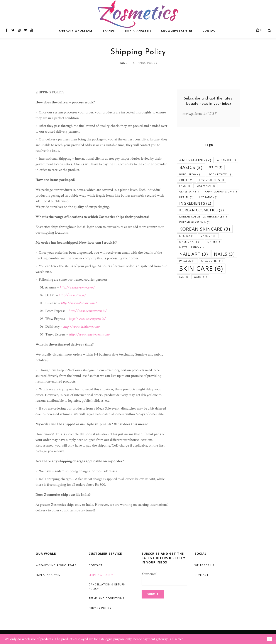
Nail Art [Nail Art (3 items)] (194, 254)
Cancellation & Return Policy (107, 587)
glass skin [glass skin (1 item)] (189, 192)
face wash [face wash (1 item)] (205, 186)
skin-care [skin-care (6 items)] (201, 268)
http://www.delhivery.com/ (82, 327)
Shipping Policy (101, 575)
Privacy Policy (100, 608)
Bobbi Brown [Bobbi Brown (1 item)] (191, 174)
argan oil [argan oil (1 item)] (227, 160)
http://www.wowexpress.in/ (87, 319)
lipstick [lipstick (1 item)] (187, 236)
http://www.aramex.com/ (77, 287)
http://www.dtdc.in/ (72, 295)
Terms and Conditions (106, 598)
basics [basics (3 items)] (191, 167)
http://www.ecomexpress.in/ (88, 311)
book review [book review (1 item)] (220, 174)
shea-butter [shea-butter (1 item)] (212, 261)
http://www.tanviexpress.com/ (90, 334)
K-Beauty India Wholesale (56, 565)
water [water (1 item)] (200, 277)
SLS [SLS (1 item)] (184, 277)
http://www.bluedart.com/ (79, 303)
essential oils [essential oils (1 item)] (212, 180)
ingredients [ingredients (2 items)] (195, 203)
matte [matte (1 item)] (214, 242)
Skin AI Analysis (48, 575)
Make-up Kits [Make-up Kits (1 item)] (190, 242)
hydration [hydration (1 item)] (209, 197)
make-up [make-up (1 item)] (208, 236)
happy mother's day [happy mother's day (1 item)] (221, 192)
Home (123, 63)
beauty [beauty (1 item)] (215, 167)
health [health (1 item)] (186, 197)
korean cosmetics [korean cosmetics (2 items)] (202, 210)
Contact (96, 565)
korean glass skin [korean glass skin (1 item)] (195, 222)
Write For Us (204, 565)
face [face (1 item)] (185, 186)
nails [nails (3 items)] (224, 254)
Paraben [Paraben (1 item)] (187, 261)
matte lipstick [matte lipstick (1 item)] (191, 247)
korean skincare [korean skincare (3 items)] (205, 229)
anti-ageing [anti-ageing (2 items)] (195, 160)
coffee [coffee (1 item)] (186, 180)
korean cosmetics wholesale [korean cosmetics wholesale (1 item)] (203, 217)
